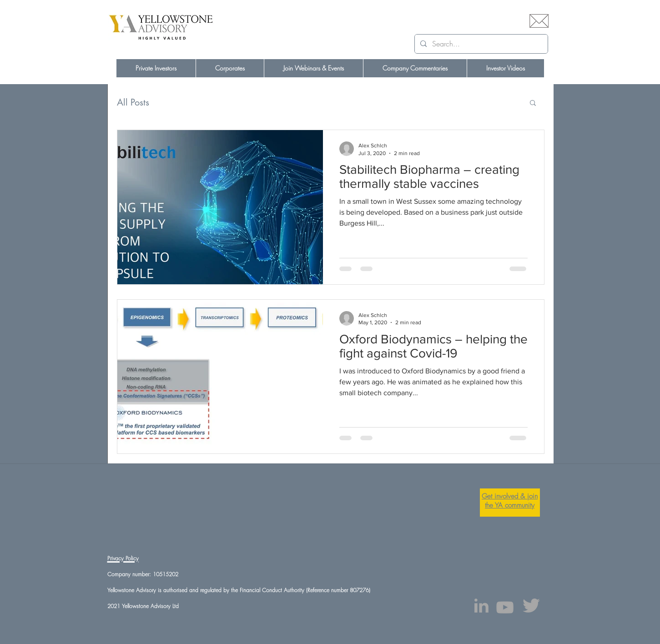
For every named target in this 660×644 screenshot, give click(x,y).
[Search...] (480, 44)
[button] (533, 103)
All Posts (133, 103)
